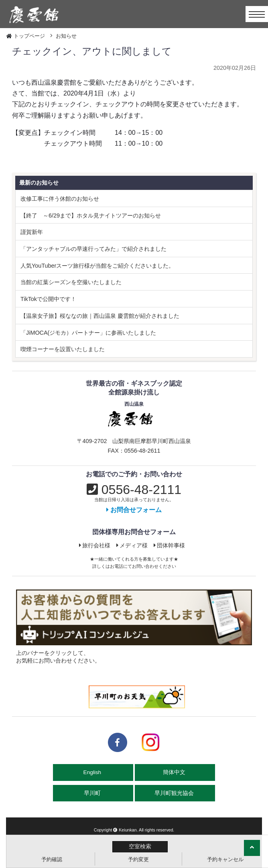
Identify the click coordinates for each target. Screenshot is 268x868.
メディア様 (132, 545)
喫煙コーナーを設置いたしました (63, 349)
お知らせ (66, 36)
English (93, 772)
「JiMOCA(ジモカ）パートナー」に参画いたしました (88, 333)
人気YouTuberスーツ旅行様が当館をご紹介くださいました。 (97, 266)
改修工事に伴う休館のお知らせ (60, 199)
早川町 (93, 793)
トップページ (29, 36)
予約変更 (138, 859)
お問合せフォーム (134, 510)
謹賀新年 (32, 232)
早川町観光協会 (175, 793)
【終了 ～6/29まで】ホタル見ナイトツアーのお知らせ (91, 215)
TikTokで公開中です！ (48, 299)
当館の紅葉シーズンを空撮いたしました (71, 282)
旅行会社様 (95, 545)
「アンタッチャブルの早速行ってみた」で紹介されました (93, 249)
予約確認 (52, 859)
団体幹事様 (170, 545)
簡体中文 (175, 772)
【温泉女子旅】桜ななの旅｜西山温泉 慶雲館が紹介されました (100, 316)
